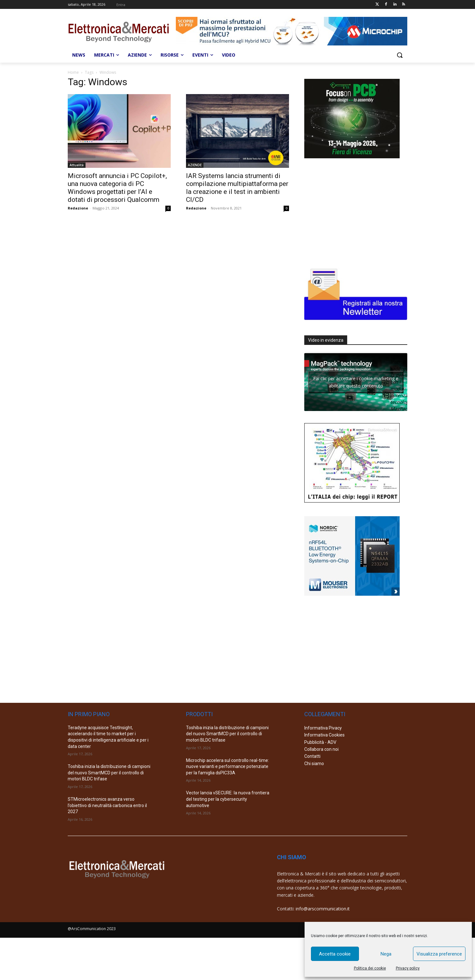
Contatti (312, 756)
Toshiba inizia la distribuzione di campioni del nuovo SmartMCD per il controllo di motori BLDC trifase (109, 773)
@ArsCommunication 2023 (92, 929)
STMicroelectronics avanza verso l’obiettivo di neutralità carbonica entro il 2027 (107, 805)
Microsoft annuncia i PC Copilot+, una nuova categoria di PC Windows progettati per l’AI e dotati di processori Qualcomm (117, 188)
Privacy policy (408, 968)
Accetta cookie (335, 954)
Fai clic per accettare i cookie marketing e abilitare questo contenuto (356, 382)
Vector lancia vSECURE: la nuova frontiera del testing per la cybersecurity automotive (228, 799)
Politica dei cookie (370, 968)
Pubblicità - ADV (320, 742)
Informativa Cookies (324, 735)
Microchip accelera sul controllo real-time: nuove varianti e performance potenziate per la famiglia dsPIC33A (227, 767)
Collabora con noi (321, 749)
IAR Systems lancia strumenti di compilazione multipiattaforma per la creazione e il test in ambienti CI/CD (237, 188)
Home (73, 72)
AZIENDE (195, 165)
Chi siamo (314, 764)
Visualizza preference (439, 954)
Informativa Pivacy (323, 728)
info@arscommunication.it (323, 909)
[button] (400, 55)
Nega (386, 954)
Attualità (77, 165)
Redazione (78, 208)
